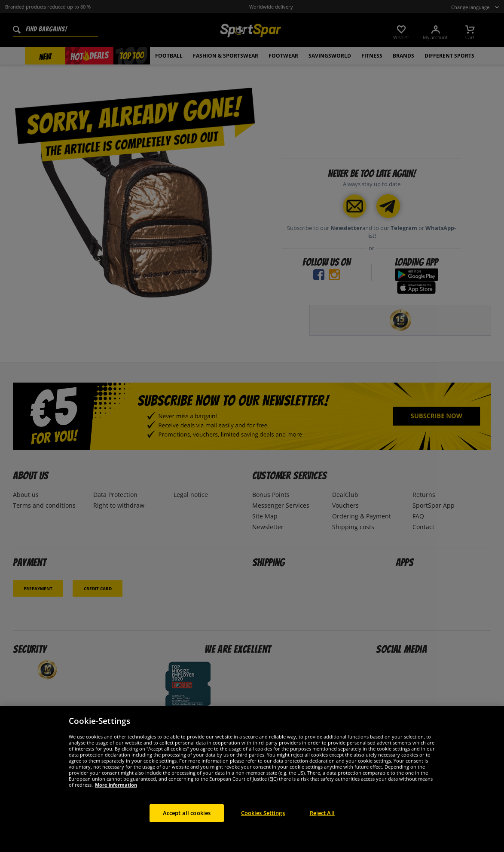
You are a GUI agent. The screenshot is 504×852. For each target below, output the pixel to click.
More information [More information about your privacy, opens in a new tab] (116, 790)
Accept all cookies (187, 818)
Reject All (322, 818)
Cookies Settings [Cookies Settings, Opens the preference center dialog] (263, 818)
